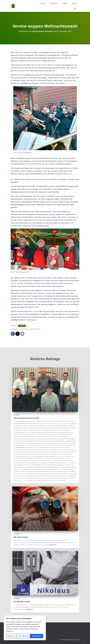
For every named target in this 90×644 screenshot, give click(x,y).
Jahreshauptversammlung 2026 (26, 418)
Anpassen (11, 636)
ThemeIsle (76, 640)
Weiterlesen (53, 545)
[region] (25, 628)
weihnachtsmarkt (34, 329)
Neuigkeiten (54, 4)
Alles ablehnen (23, 636)
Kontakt (74, 4)
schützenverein (24, 329)
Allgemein (22, 326)
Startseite (43, 4)
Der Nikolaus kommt (22, 602)
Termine (65, 4)
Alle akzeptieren (37, 636)
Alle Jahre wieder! (21, 537)
